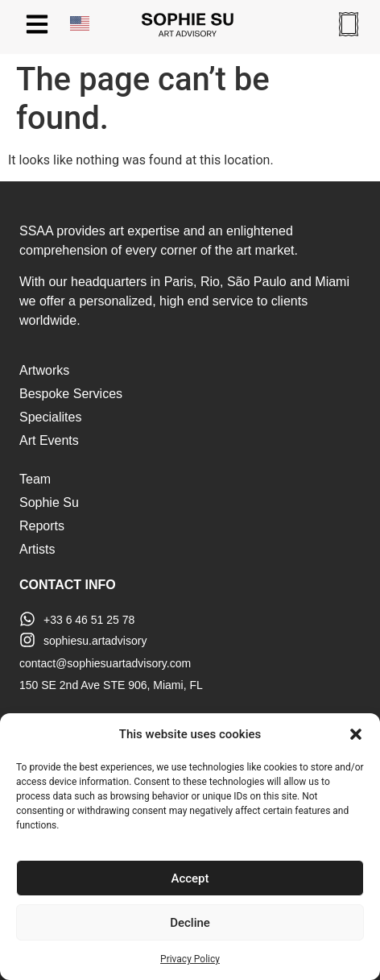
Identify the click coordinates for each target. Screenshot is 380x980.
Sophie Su (49, 502)
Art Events (49, 440)
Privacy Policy (190, 959)
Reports (42, 526)
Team (35, 479)
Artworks (44, 370)
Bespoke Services (71, 394)
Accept (190, 878)
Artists (37, 549)
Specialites (50, 417)
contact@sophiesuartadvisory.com (105, 663)
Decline (190, 923)
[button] (356, 734)
